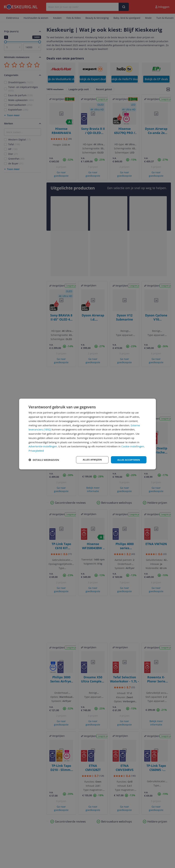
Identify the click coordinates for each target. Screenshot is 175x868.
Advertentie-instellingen (43, 446)
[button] (44, 460)
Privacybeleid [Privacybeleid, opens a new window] (36, 450)
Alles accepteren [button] (128, 460)
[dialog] (87, 434)
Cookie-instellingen (133, 446)
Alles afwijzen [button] (91, 460)
